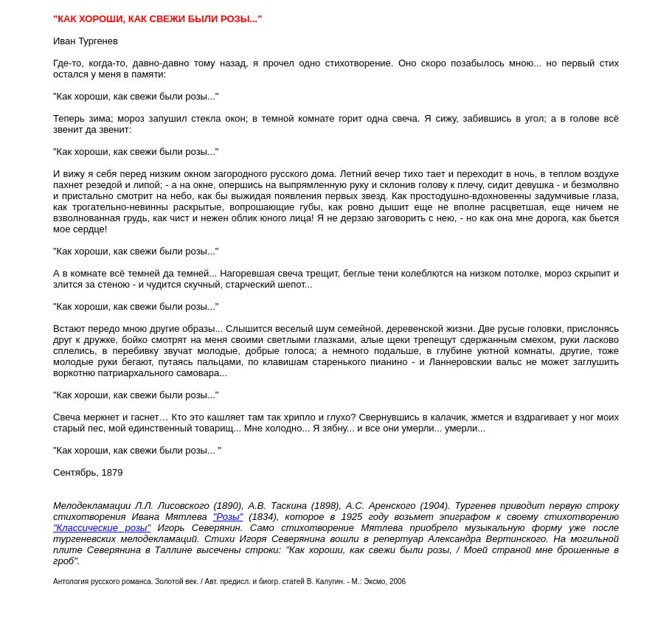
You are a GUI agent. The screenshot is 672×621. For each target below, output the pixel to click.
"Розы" (228, 517)
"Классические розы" (102, 528)
